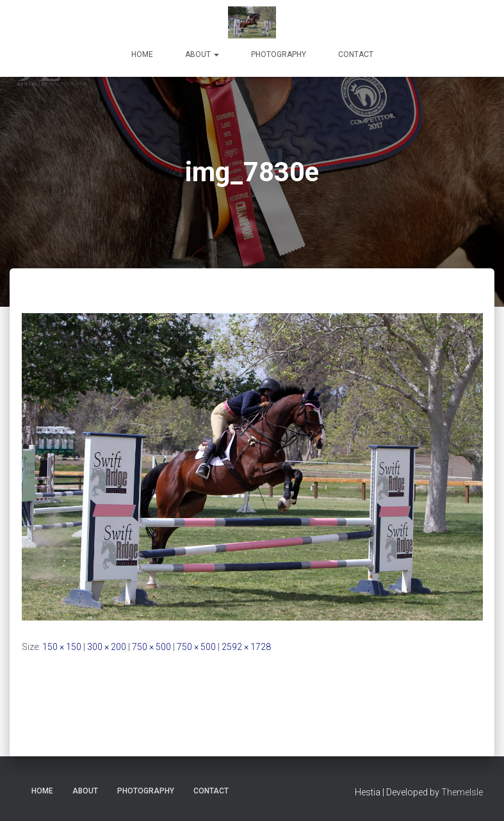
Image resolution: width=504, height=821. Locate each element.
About (202, 54)
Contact (356, 54)
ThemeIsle (462, 792)
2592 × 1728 (246, 647)
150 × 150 (62, 647)
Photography (279, 54)
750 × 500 (151, 647)
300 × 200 (107, 647)
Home (142, 54)
